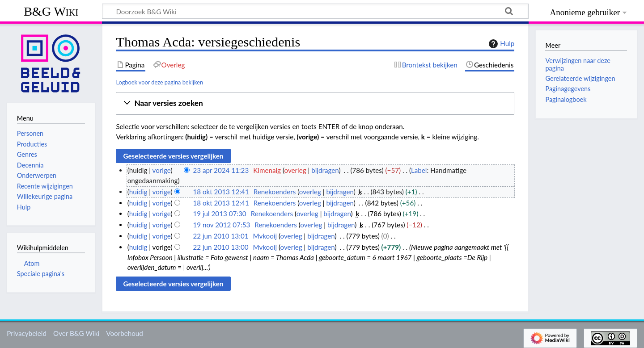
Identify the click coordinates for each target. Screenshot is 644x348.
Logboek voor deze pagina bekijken (159, 82)
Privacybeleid (27, 333)
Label (419, 170)
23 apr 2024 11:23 (221, 170)
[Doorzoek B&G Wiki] (315, 11)
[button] (315, 103)
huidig (138, 192)
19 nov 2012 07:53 (221, 225)
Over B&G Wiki (76, 333)
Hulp (500, 44)
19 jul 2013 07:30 (219, 214)
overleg (295, 170)
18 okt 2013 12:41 (221, 192)
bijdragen (325, 170)
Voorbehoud (124, 333)
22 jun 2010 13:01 (220, 236)
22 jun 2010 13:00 (220, 247)
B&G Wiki (51, 11)
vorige (162, 170)
